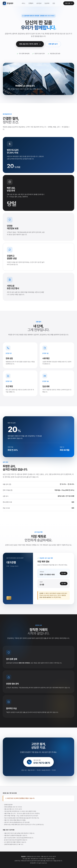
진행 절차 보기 (53, 44)
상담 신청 (69, 3)
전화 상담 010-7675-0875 (30, 44)
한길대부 (8, 3)
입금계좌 (47, 3)
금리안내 (39, 3)
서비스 (23, 3)
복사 (64, 573)
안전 (54, 3)
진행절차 (31, 3)
